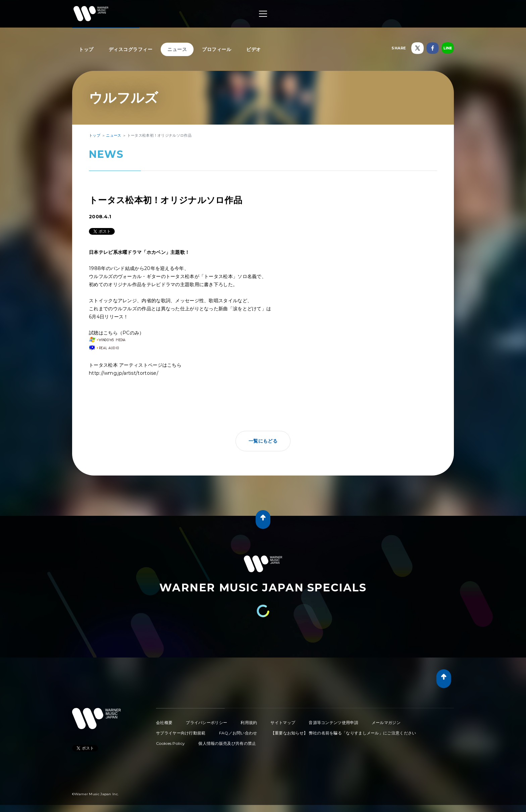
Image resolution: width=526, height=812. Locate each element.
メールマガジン (386, 723)
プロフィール (217, 49)
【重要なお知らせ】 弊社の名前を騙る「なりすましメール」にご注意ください (344, 733)
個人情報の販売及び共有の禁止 (227, 743)
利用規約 (249, 723)
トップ (86, 49)
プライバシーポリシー (206, 723)
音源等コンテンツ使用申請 (333, 723)
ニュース (177, 49)
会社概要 (164, 723)
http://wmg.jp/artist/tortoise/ (124, 373)
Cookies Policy (170, 743)
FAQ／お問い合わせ (238, 733)
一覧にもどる (263, 441)
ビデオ (254, 49)
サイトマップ (283, 723)
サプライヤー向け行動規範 (181, 733)
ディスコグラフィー (131, 49)
